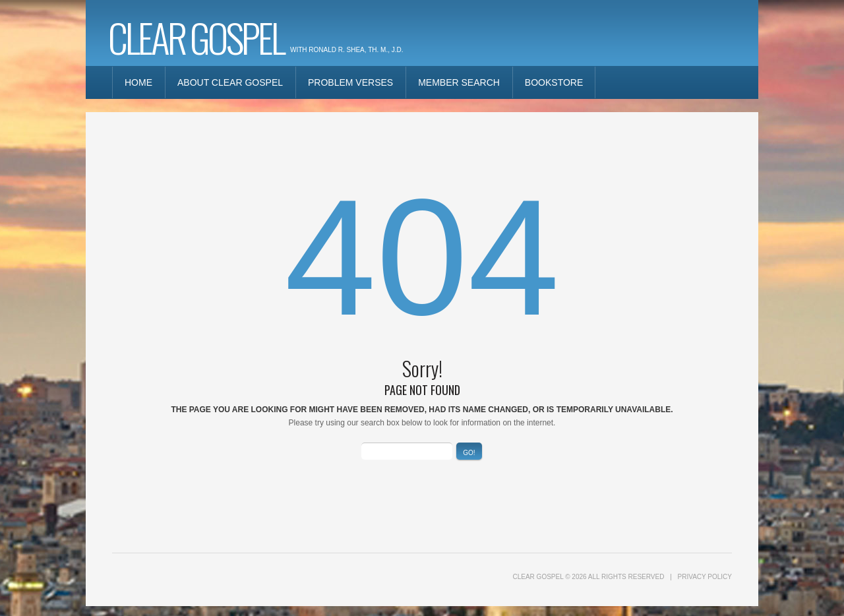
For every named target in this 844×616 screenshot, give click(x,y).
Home (138, 82)
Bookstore (554, 82)
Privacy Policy (705, 577)
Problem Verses (350, 82)
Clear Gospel (196, 37)
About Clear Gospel (230, 82)
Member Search (459, 82)
